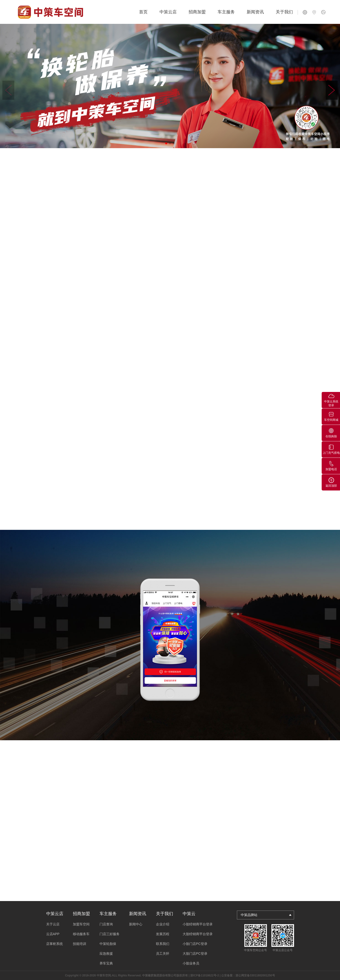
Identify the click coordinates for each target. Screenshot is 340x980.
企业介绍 (163, 924)
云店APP (53, 934)
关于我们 (284, 12)
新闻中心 (136, 924)
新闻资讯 (255, 12)
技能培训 (80, 944)
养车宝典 (106, 963)
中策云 (189, 914)
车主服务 (226, 12)
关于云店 (53, 924)
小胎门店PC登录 (195, 944)
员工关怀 (163, 954)
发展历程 (163, 934)
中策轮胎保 (108, 944)
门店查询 (106, 924)
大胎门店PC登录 (195, 954)
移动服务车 (81, 934)
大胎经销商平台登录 (198, 934)
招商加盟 (197, 12)
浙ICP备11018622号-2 (205, 975)
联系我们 (163, 944)
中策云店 (168, 12)
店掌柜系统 (55, 944)
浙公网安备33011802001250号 (255, 975)
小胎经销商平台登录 (198, 924)
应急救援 (106, 954)
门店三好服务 (110, 934)
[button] (332, 90)
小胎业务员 (191, 963)
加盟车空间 (81, 924)
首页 (143, 12)
